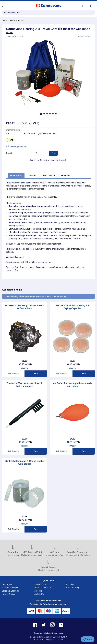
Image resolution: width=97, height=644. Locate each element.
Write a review (85, 37)
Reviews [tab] (66, 175)
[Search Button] (92, 12)
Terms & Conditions (42, 588)
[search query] (48, 13)
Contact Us (39, 594)
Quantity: (10, 153)
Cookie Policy (40, 584)
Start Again (7, 584)
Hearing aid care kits (16, 20)
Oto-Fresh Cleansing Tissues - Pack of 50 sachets (25, 307)
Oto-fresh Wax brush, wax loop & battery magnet (25, 385)
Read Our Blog (72, 588)
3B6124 (24, 368)
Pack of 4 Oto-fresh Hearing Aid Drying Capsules (72, 307)
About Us (70, 584)
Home (5, 20)
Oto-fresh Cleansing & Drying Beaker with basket (24, 463)
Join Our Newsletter (11, 588)
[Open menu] (3, 6)
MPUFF (72, 446)
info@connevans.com (55, 640)
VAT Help (38, 591)
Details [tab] (32, 175)
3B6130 (24, 524)
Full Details (13, 374)
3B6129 (72, 368)
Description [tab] (16, 175)
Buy (36, 374)
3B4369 (24, 446)
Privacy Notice (8, 594)
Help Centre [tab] (49, 175)
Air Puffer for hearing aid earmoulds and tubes (72, 385)
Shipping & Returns (11, 591)
